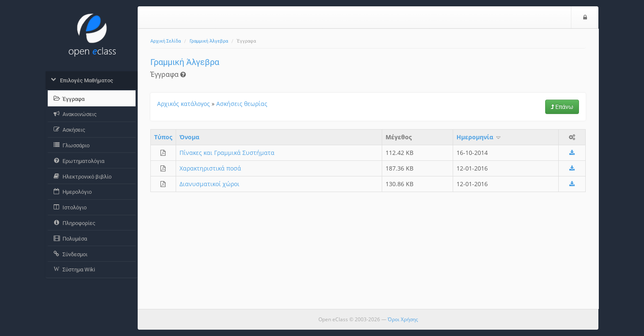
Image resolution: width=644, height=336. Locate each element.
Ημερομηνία (479, 137)
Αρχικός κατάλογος (183, 104)
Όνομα (189, 137)
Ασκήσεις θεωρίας (242, 104)
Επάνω (562, 107)
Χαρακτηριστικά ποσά (210, 168)
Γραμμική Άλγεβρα (209, 41)
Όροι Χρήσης (403, 319)
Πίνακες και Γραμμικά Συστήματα (227, 153)
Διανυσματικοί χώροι (209, 184)
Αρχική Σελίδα (166, 41)
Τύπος (163, 137)
